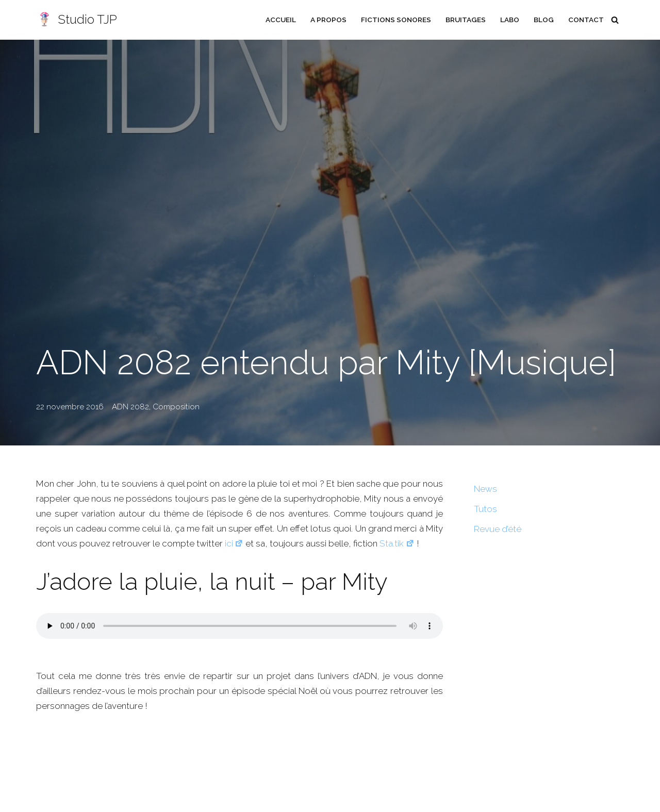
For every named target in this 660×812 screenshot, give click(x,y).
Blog (544, 20)
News (485, 489)
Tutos (485, 509)
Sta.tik (397, 543)
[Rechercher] (615, 20)
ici (233, 543)
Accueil (281, 20)
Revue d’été (498, 529)
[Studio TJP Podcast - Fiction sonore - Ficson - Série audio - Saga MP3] (77, 20)
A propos (328, 20)
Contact (586, 20)
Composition (176, 407)
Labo (510, 20)
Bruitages (466, 20)
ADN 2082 (130, 407)
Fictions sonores (396, 20)
